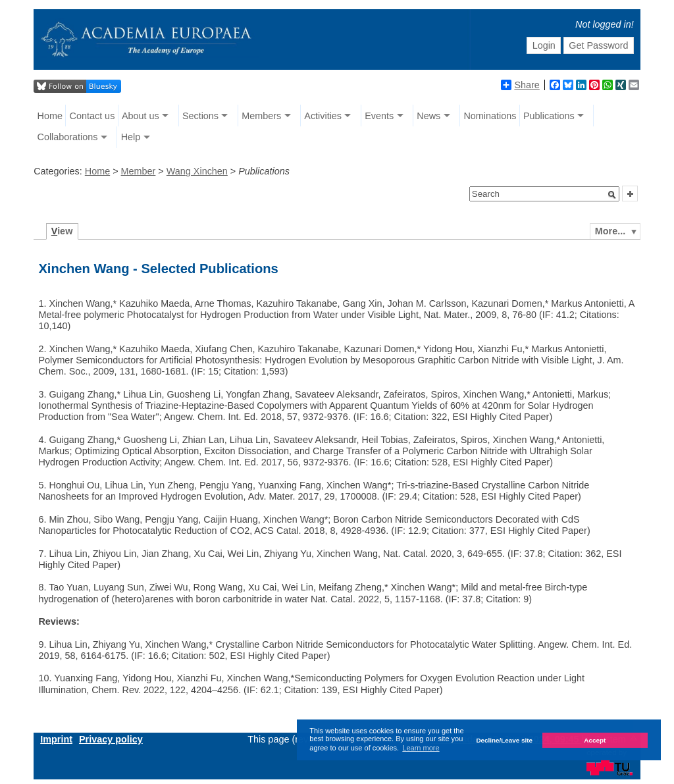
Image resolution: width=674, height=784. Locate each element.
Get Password (598, 45)
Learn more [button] (421, 748)
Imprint (56, 739)
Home (50, 116)
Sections (200, 116)
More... (610, 231)
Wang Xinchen (197, 171)
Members (261, 116)
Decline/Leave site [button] (504, 740)
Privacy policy (111, 739)
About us (141, 116)
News (428, 116)
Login (544, 45)
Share (520, 85)
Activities (323, 116)
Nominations (490, 116)
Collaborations (68, 137)
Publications (549, 116)
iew (62, 231)
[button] (612, 195)
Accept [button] (595, 740)
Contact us (92, 116)
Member (139, 171)
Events (379, 116)
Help (131, 137)
